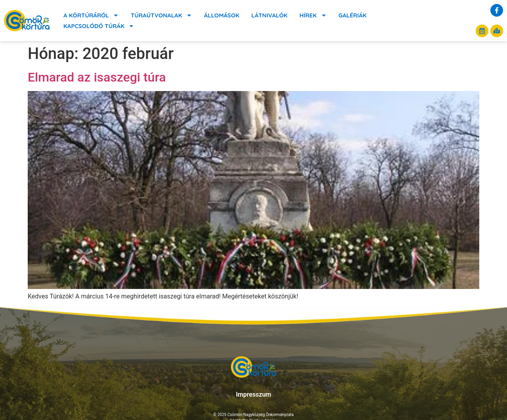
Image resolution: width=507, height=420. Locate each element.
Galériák (353, 15)
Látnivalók (269, 15)
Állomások (222, 15)
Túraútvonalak (161, 15)
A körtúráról (91, 15)
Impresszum (253, 394)
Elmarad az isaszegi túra (97, 77)
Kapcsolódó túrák (99, 26)
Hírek (313, 15)
